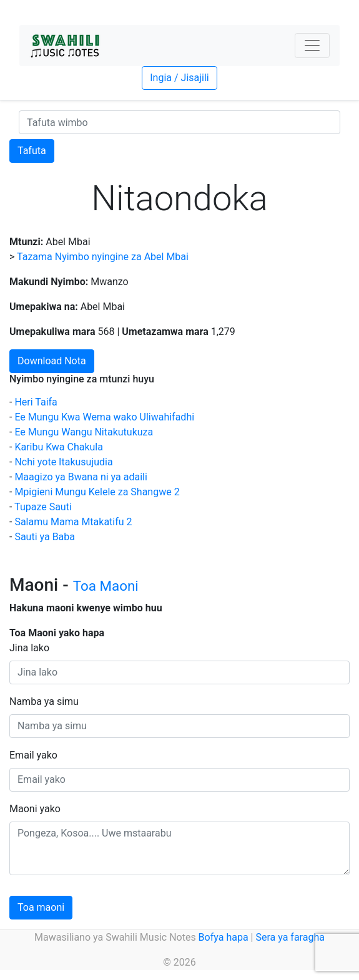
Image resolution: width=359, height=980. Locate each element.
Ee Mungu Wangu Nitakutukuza (84, 432)
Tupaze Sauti (43, 507)
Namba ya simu (44, 701)
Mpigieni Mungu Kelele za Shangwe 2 (97, 492)
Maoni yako (35, 809)
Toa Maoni (106, 586)
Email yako (33, 755)
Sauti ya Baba (45, 537)
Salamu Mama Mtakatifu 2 (73, 522)
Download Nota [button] (52, 361)
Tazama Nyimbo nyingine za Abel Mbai (103, 257)
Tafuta (32, 151)
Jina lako (29, 648)
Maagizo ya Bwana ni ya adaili (81, 477)
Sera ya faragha (290, 937)
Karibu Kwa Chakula (59, 447)
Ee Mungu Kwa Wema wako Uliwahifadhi (104, 417)
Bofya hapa (224, 937)
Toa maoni (41, 907)
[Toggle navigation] (312, 46)
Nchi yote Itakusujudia (63, 462)
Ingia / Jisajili (179, 78)
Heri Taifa (36, 402)
